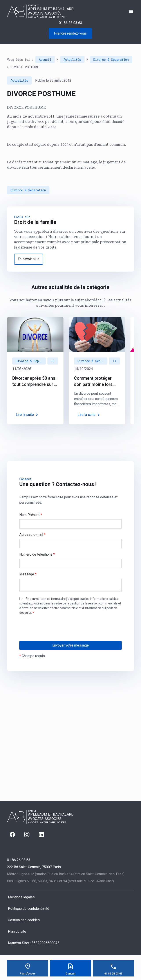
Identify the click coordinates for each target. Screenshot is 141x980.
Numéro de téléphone (37, 554)
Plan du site (17, 931)
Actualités (72, 60)
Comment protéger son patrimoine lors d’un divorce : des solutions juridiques (94, 381)
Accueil (45, 60)
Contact (70, 974)
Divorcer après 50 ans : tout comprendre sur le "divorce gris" (35, 381)
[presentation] (53, 637)
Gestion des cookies (24, 920)
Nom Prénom (31, 515)
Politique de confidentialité (29, 909)
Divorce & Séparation (111, 60)
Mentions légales (21, 897)
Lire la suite (25, 415)
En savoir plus (29, 259)
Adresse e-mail (32, 535)
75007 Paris (34, 867)
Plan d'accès (28, 974)
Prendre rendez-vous (70, 33)
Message (28, 574)
